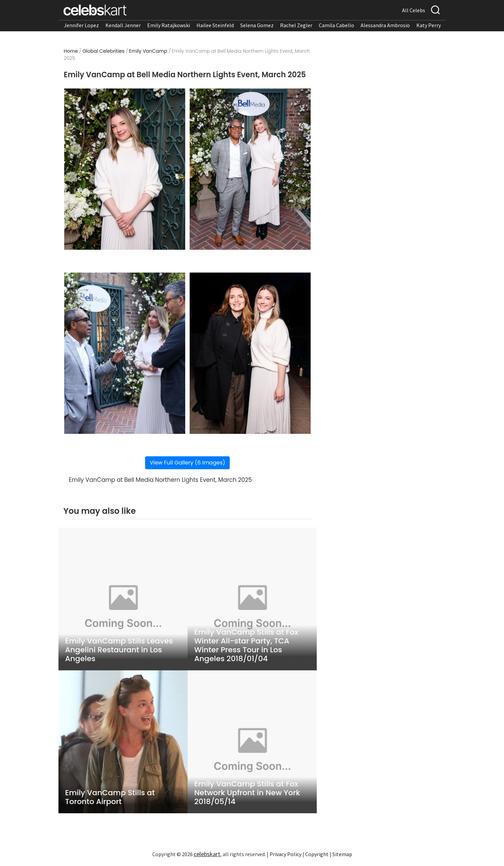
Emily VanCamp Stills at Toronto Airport (110, 797)
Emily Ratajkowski (169, 25)
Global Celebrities (104, 51)
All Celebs (414, 10)
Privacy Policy (285, 854)
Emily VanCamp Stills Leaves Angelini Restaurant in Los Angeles (119, 650)
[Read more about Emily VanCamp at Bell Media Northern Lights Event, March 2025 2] (250, 169)
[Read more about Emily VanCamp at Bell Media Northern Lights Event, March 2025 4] (250, 353)
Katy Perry (429, 25)
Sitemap (342, 854)
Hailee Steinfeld (215, 25)
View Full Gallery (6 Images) (187, 463)
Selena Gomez (257, 25)
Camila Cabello (336, 25)
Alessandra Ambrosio (385, 25)
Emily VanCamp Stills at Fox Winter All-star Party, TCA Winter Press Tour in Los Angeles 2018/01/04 (246, 646)
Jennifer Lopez (81, 25)
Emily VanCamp (148, 51)
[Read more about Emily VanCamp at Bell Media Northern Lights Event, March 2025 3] (125, 353)
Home (71, 51)
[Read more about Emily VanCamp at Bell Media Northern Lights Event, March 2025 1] (125, 169)
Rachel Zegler (296, 25)
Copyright (317, 854)
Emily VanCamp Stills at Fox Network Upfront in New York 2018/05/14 (247, 793)
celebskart (207, 854)
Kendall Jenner (123, 25)
